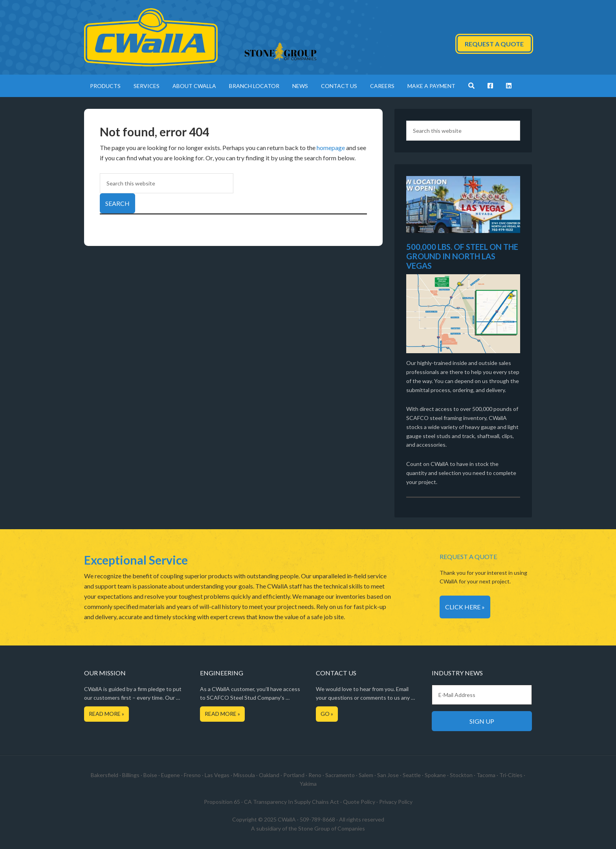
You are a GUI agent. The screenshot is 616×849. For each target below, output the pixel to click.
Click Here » (465, 607)
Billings (131, 775)
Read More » (106, 714)
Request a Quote (494, 44)
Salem (366, 775)
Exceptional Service (136, 560)
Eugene (170, 775)
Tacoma (486, 775)
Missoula (244, 775)
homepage (331, 148)
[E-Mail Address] (482, 695)
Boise (150, 775)
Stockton (461, 775)
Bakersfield (104, 775)
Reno (315, 775)
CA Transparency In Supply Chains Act (291, 802)
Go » (327, 714)
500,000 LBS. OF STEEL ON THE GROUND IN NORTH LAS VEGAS (462, 256)
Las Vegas (217, 775)
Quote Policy (359, 802)
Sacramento (340, 775)
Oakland (269, 775)
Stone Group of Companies (332, 828)
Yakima (308, 784)
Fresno (192, 775)
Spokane (435, 775)
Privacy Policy (396, 802)
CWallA (151, 37)
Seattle (412, 775)
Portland (294, 775)
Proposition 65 (222, 802)
